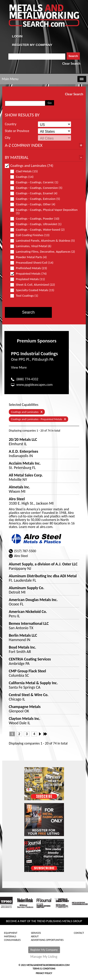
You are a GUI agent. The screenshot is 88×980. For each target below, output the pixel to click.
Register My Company (44, 950)
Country (11, 124)
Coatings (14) (24, 177)
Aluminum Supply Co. (27, 588)
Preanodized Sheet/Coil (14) (34, 263)
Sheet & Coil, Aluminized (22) (35, 285)
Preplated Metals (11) (29, 279)
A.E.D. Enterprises (23, 451)
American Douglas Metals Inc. (33, 600)
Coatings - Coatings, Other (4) (35, 204)
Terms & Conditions (44, 969)
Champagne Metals (25, 707)
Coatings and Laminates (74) (29, 166)
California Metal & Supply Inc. (33, 683)
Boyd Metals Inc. (22, 647)
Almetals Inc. (19, 487)
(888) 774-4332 (27, 379)
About (35, 936)
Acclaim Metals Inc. (25, 463)
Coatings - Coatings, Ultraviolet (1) (38, 224)
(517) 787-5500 (25, 551)
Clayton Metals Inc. (25, 719)
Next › (41, 734)
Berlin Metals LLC (23, 635)
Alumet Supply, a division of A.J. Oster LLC (43, 564)
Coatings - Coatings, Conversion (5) (38, 188)
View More (19, 367)
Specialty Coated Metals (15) (34, 290)
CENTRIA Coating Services (30, 659)
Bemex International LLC (29, 623)
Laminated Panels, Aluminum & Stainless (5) (44, 241)
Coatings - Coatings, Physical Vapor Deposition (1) (44, 211)
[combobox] (37, 57)
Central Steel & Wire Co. (29, 695)
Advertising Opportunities (47, 940)
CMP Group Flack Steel (27, 671)
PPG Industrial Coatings (34, 354)
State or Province (17, 131)
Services (36, 933)
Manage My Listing (44, 957)
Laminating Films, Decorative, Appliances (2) (45, 252)
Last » (46, 734)
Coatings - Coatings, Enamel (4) (36, 193)
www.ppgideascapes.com (35, 385)
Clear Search (71, 63)
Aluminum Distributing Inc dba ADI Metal (43, 576)
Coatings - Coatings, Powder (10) (37, 219)
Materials (10, 936)
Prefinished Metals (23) (31, 268)
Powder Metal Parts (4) (30, 257)
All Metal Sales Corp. (26, 475)
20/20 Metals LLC (23, 439)
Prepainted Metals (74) (30, 274)
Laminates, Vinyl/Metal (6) (33, 246)
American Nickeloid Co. (28, 612)
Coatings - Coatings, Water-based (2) (39, 230)
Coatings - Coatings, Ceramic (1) (36, 182)
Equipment (11, 933)
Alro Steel (17, 499)
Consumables (12, 940)
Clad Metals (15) (26, 171)
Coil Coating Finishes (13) (32, 235)
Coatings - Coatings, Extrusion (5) (37, 199)
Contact (79, 933)
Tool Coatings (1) (26, 296)
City (8, 138)
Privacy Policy (44, 973)
